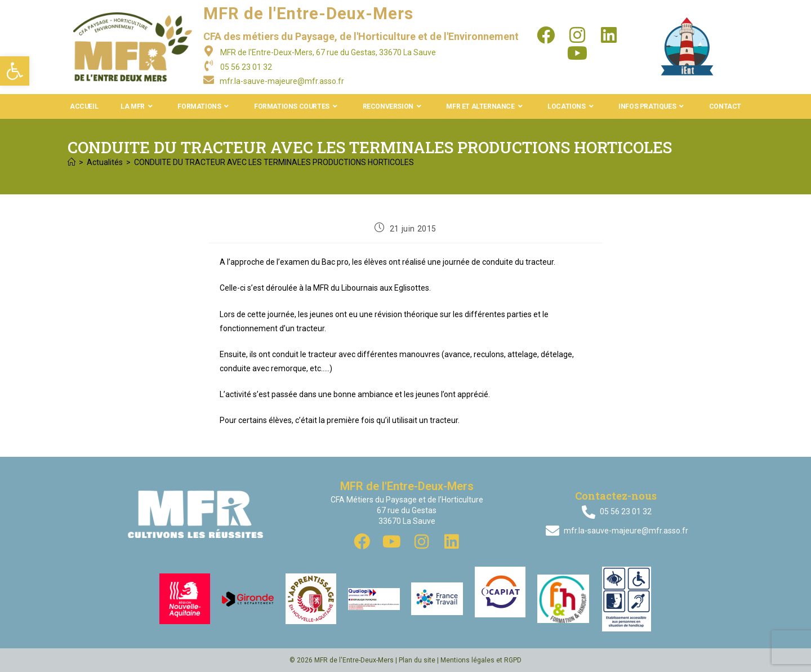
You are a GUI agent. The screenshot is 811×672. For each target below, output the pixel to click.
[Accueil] (72, 162)
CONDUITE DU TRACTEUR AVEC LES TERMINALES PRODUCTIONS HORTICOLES (274, 162)
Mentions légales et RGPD (481, 660)
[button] (15, 71)
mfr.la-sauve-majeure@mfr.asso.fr (282, 81)
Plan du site (417, 660)
